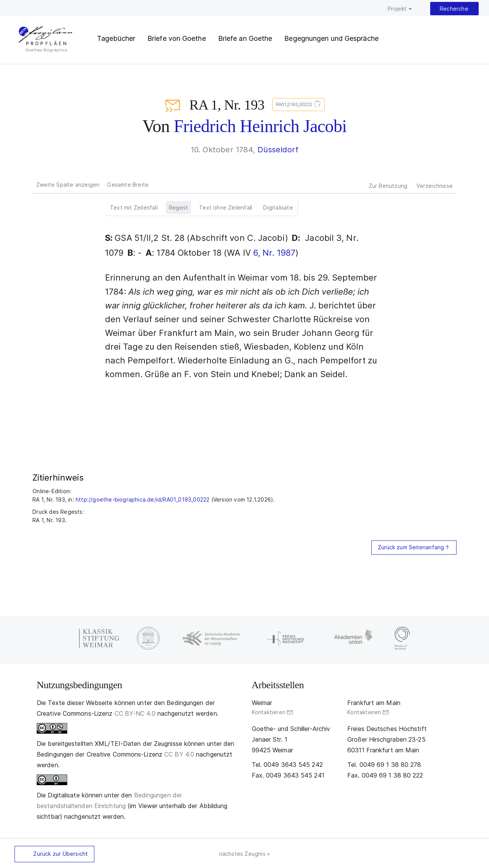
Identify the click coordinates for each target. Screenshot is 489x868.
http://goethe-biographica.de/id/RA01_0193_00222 (142, 499)
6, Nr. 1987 (274, 253)
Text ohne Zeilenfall (226, 207)
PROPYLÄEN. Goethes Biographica (45, 40)
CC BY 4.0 (179, 754)
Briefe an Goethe (245, 38)
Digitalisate (278, 207)
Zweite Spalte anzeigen (68, 185)
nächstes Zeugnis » (245, 854)
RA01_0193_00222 (297, 105)
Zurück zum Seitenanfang (411, 547)
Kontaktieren (269, 712)
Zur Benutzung (388, 186)
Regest (178, 207)
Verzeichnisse (435, 186)
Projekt (397, 9)
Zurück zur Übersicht (61, 854)
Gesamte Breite (128, 185)
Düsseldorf (278, 150)
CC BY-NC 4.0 (135, 713)
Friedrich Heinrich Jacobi (260, 126)
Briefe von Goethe (177, 38)
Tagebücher (116, 38)
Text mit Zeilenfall (134, 207)
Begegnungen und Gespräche (331, 38)
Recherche (454, 9)
